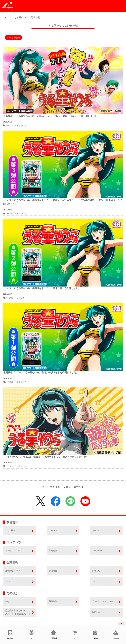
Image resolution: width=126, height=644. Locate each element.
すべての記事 (13, 38)
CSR (94, 581)
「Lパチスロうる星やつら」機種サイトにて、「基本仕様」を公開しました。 (43, 288)
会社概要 (53, 571)
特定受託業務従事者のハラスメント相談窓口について (18, 612)
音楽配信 (53, 551)
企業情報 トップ (12, 571)
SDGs (8, 581)
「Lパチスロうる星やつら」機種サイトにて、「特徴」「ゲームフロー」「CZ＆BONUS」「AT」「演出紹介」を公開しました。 (63, 202)
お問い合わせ (98, 612)
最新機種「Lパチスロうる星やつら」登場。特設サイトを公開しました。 (41, 373)
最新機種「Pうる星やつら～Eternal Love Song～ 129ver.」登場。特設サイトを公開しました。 (51, 116)
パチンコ (8, 126)
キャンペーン (98, 551)
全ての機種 (10, 530)
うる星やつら (21, 126)
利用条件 (53, 601)
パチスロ (8, 214)
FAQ (7, 601)
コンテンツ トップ (14, 551)
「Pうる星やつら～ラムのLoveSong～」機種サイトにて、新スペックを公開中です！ (47, 457)
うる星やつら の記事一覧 (27, 18)
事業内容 (96, 571)
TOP (4, 18)
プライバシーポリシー (102, 601)
